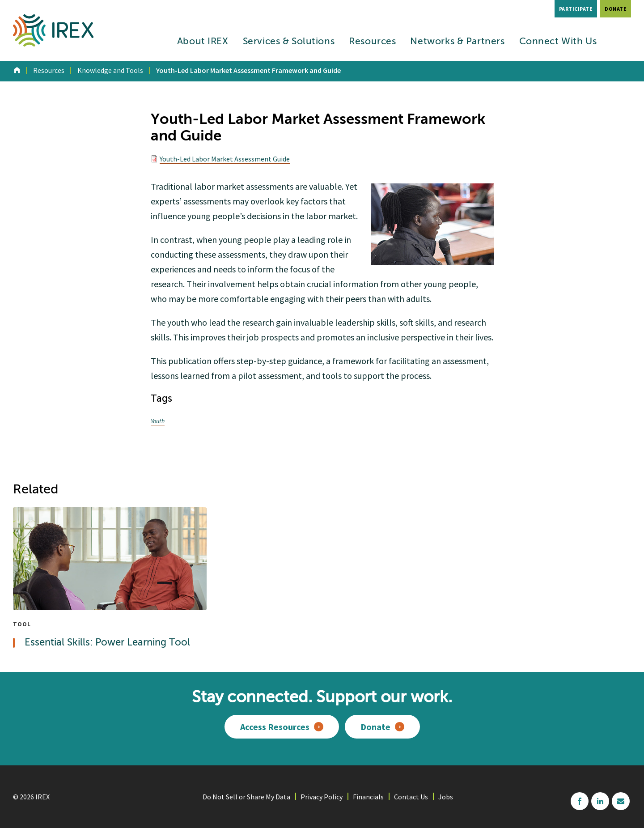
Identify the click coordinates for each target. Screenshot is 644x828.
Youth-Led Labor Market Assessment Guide (225, 159)
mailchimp (621, 801)
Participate (576, 9)
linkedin (600, 801)
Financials (368, 797)
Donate (616, 9)
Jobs (446, 797)
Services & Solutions (289, 42)
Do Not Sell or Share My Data (246, 797)
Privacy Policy (322, 797)
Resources (372, 42)
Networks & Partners (457, 42)
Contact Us (411, 797)
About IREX (203, 42)
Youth (158, 421)
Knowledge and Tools (110, 70)
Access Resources (275, 727)
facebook (580, 801)
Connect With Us (558, 42)
